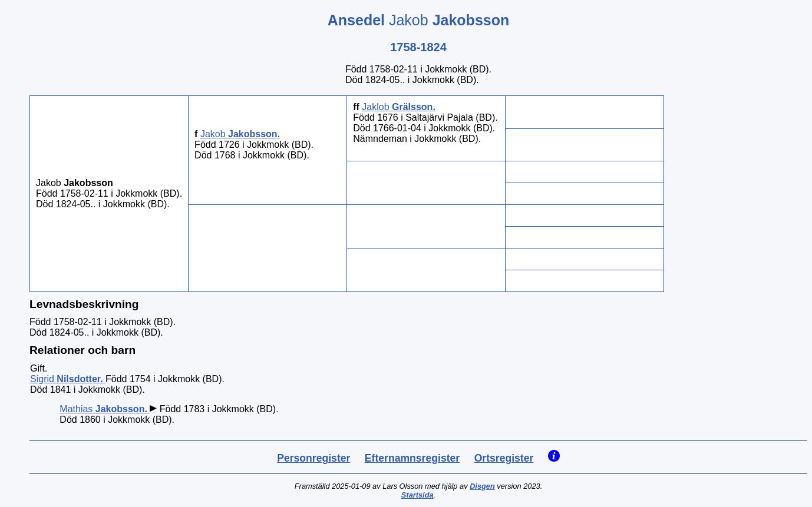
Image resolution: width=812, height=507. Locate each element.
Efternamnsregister (412, 458)
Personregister (313, 458)
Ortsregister (504, 458)
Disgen (482, 486)
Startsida (417, 495)
